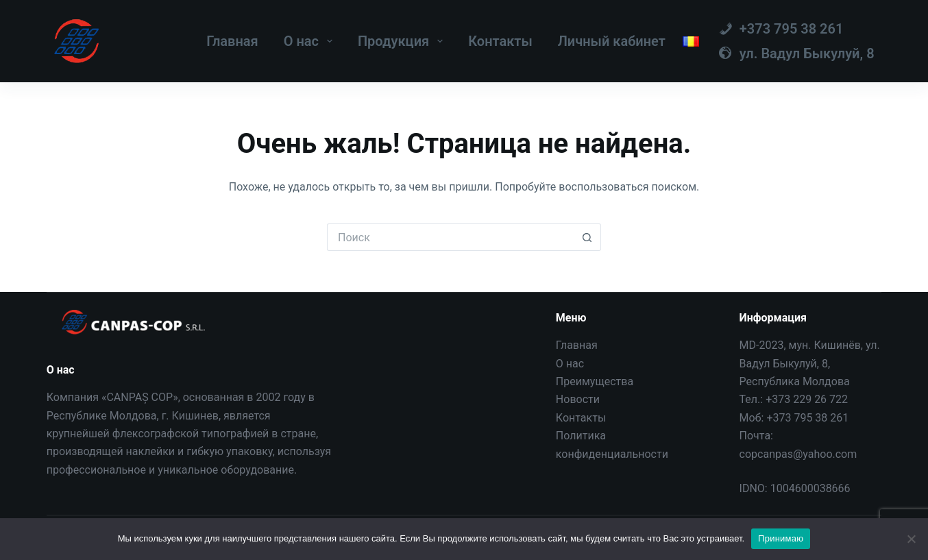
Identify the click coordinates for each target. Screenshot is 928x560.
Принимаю (781, 538)
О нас (311, 41)
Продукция (403, 41)
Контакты (500, 41)
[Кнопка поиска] (587, 237)
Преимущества (595, 381)
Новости (578, 399)
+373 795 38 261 (807, 418)
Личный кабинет (612, 41)
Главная (232, 41)
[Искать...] (450, 237)
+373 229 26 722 (807, 399)
